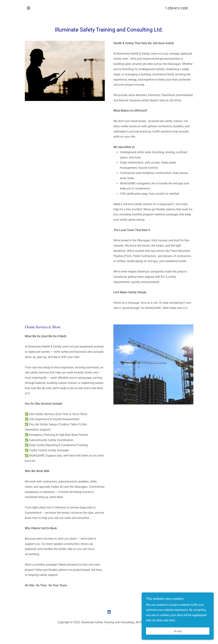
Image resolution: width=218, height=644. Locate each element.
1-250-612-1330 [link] (176, 8)
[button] (28, 8)
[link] (109, 612)
